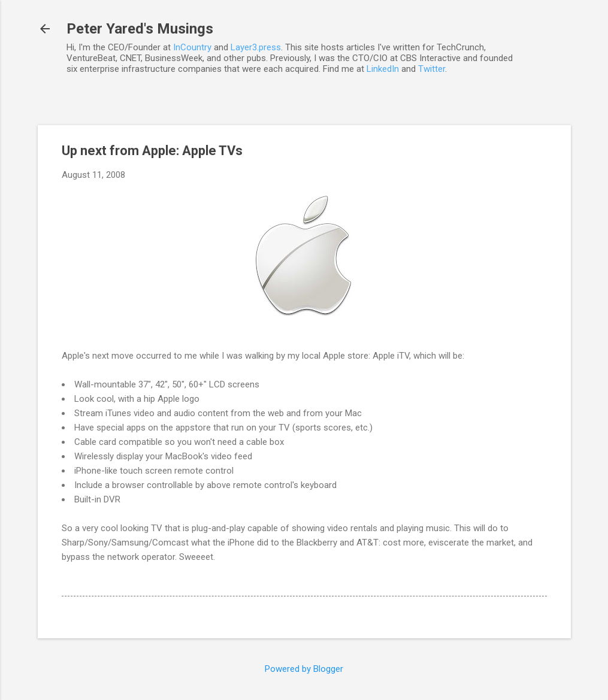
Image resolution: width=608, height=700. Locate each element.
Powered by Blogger (304, 669)
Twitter (432, 69)
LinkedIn (383, 69)
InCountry (192, 47)
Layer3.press (256, 47)
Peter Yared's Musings (140, 29)
